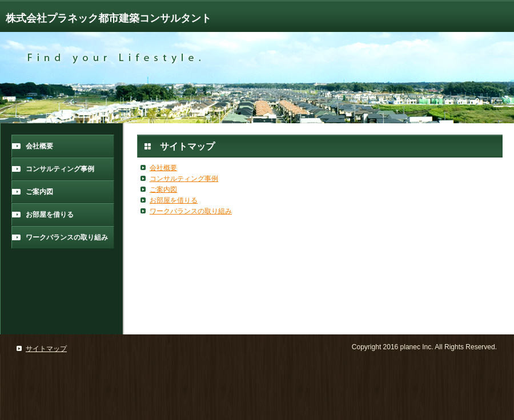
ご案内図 (39, 192)
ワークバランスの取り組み (67, 237)
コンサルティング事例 (60, 169)
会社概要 (39, 146)
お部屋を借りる (50, 215)
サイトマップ (46, 349)
